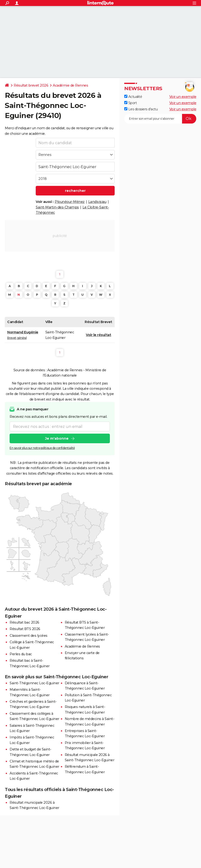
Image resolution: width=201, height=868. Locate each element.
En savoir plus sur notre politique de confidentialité (42, 448)
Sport (130, 103)
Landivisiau (97, 202)
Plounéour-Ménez (70, 202)
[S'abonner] (160, 119)
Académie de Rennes (70, 85)
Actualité (133, 97)
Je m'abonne (57, 439)
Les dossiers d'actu (141, 109)
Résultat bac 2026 (24, 622)
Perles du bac (21, 654)
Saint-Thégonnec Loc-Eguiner (34, 683)
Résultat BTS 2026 (25, 629)
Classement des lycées (29, 636)
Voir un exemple (183, 97)
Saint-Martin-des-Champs (57, 207)
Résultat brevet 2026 (31, 85)
